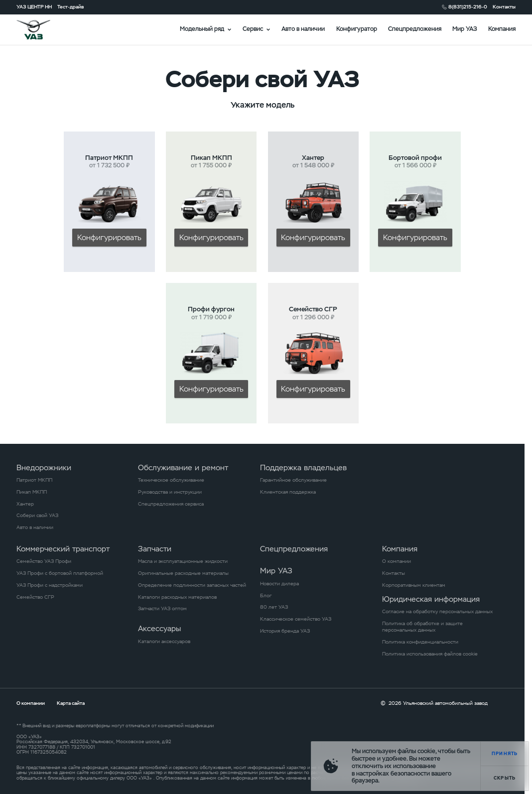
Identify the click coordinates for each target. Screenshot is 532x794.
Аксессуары (159, 628)
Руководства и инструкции (170, 492)
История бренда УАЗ (285, 631)
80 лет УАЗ (274, 607)
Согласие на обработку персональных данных (437, 611)
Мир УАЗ (465, 29)
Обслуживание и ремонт (183, 467)
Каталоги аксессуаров (164, 641)
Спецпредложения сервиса (171, 504)
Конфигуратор (357, 29)
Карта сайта (71, 703)
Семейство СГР (35, 597)
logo (42, 30)
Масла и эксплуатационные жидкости (183, 561)
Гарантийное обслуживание (293, 480)
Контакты (504, 7)
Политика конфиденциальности (420, 642)
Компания (502, 29)
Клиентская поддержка (288, 492)
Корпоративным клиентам (414, 585)
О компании (397, 561)
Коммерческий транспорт (63, 549)
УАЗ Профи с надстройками (50, 585)
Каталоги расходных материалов (177, 597)
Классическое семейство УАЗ (296, 619)
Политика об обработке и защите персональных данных (422, 627)
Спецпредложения (415, 29)
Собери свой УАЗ (37, 515)
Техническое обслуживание (171, 480)
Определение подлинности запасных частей (192, 585)
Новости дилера (279, 584)
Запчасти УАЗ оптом (162, 608)
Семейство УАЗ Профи (44, 561)
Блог (266, 595)
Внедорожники (44, 467)
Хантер (25, 504)
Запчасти (155, 549)
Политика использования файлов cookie (430, 654)
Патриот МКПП (34, 480)
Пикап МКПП (32, 492)
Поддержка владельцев (303, 467)
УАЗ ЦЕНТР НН (34, 7)
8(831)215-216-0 (468, 7)
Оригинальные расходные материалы (183, 573)
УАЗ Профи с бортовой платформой (60, 573)
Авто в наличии (303, 29)
